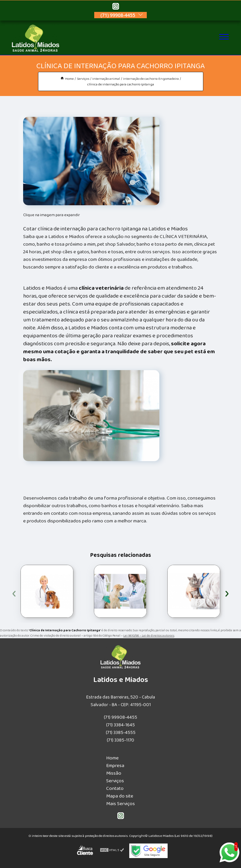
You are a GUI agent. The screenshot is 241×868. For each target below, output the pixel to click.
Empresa (115, 766)
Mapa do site (120, 796)
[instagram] (116, 7)
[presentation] (14, 593)
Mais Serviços (120, 804)
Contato (115, 788)
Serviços (115, 781)
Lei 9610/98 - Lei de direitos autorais (149, 636)
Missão (114, 773)
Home (112, 758)
